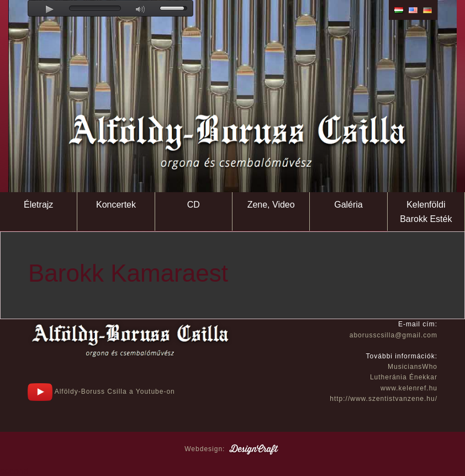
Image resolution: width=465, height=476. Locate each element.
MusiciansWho (413, 367)
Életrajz (38, 205)
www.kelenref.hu (409, 388)
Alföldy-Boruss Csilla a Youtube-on (101, 392)
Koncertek (116, 205)
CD (194, 205)
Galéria (348, 205)
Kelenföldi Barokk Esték (426, 212)
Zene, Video (271, 205)
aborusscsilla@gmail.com (393, 335)
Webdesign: (232, 449)
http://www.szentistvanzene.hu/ (384, 399)
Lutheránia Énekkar (404, 377)
